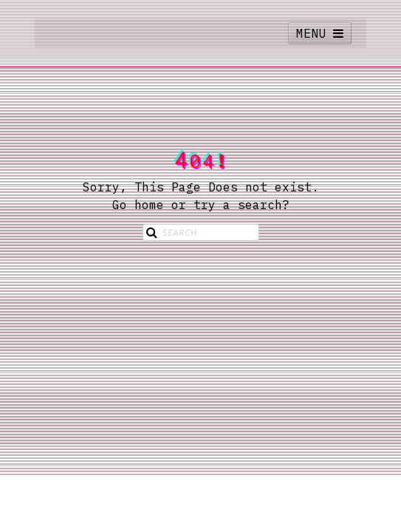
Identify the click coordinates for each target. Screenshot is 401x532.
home (149, 205)
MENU (320, 33)
